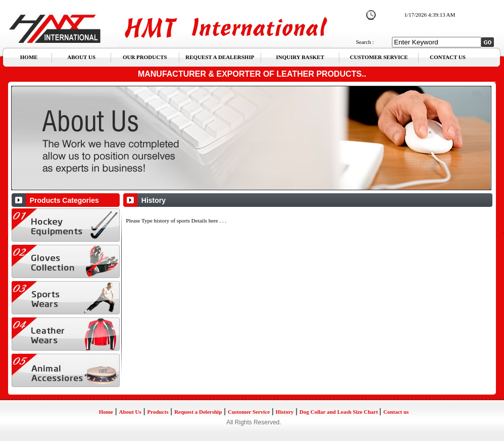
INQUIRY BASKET (300, 57)
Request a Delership (198, 412)
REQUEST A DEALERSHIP (220, 57)
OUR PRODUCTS (145, 57)
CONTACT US (448, 57)
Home (106, 412)
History (285, 412)
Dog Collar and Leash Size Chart (339, 412)
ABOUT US (81, 57)
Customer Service (249, 412)
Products (158, 412)
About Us (130, 412)
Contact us (396, 412)
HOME (29, 57)
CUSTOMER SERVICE (379, 57)
